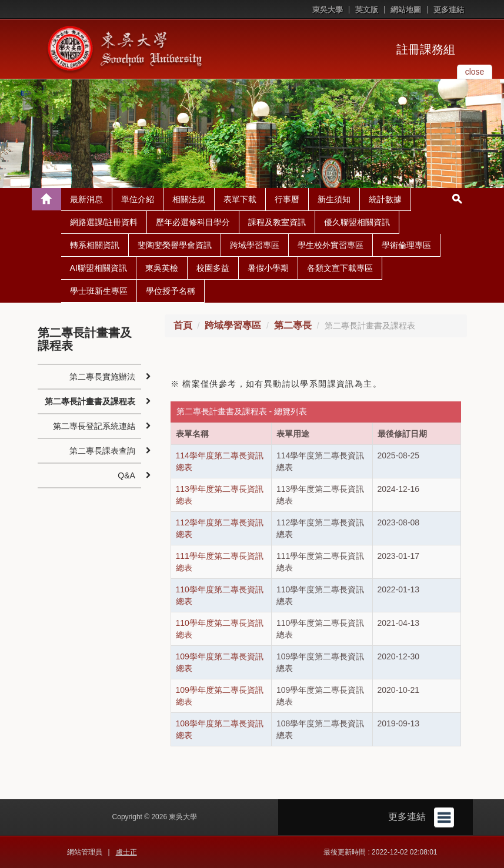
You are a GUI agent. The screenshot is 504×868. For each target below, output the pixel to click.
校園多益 (213, 268)
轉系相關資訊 (95, 245)
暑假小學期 (268, 268)
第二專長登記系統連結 (94, 426)
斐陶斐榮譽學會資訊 (175, 245)
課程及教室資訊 (277, 222)
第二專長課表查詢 (102, 451)
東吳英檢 (162, 268)
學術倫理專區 (406, 245)
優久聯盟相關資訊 (357, 222)
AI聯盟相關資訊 (99, 268)
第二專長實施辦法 (102, 377)
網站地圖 (406, 10)
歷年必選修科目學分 (193, 222)
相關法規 (189, 199)
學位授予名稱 (171, 291)
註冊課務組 (426, 49)
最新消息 (86, 199)
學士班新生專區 (99, 291)
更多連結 (449, 10)
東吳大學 (328, 10)
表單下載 (240, 199)
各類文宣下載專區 (340, 268)
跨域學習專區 (255, 245)
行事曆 (287, 199)
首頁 (183, 325)
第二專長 (293, 325)
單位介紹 (138, 199)
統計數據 (385, 199)
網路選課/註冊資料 (104, 222)
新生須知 (334, 199)
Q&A (126, 475)
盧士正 (126, 852)
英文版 (367, 10)
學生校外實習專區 (331, 245)
